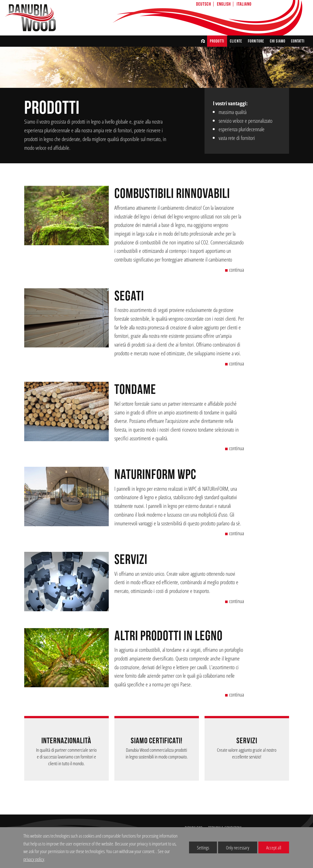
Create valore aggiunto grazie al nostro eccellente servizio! (247, 753)
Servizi (131, 560)
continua (235, 270)
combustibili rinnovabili (172, 194)
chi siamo (278, 41)
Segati (129, 296)
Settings (199, 849)
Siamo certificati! (156, 741)
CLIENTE (236, 41)
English (224, 4)
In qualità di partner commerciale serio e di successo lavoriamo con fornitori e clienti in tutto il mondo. (66, 757)
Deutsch (204, 4)
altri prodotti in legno (168, 636)
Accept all (270, 847)
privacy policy (34, 859)
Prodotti (217, 41)
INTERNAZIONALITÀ (66, 741)
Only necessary (234, 847)
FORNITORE (256, 41)
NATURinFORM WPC (155, 475)
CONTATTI (298, 41)
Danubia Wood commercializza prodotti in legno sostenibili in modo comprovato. (157, 753)
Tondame (135, 390)
